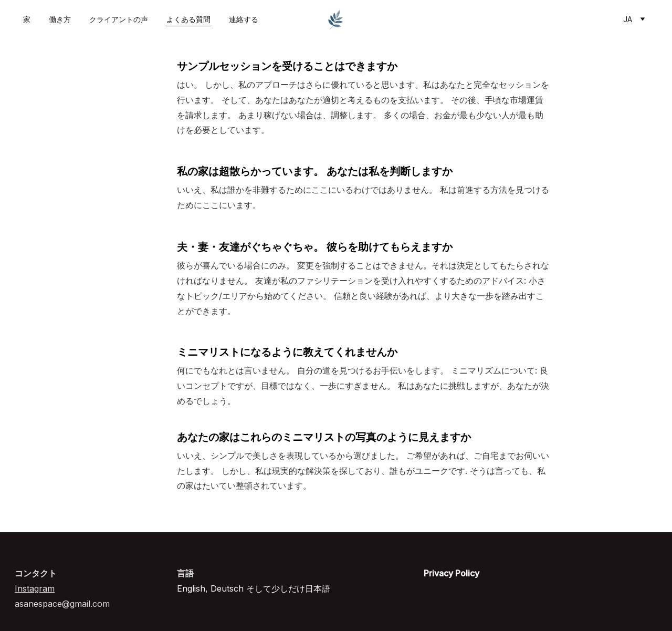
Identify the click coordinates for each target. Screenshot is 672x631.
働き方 (60, 19)
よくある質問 (188, 19)
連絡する (244, 19)
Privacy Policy (451, 573)
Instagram (35, 588)
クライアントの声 (119, 19)
